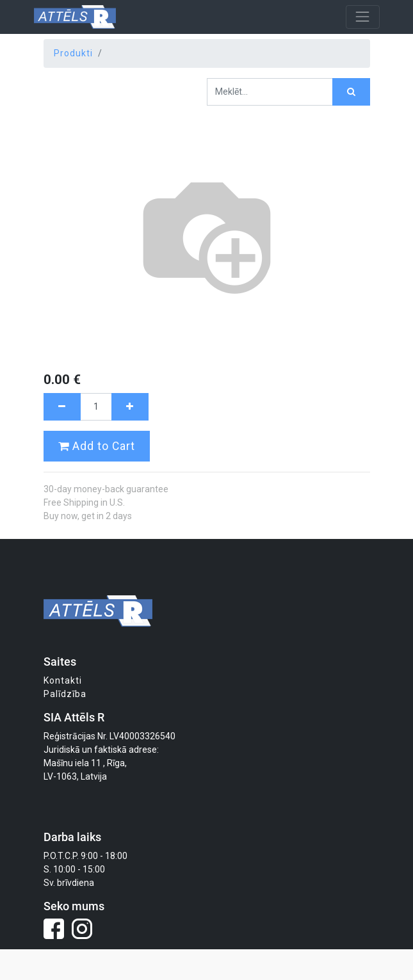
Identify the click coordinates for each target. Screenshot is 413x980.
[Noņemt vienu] (62, 407)
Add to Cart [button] (97, 446)
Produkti (73, 53)
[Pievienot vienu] (130, 407)
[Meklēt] (351, 92)
